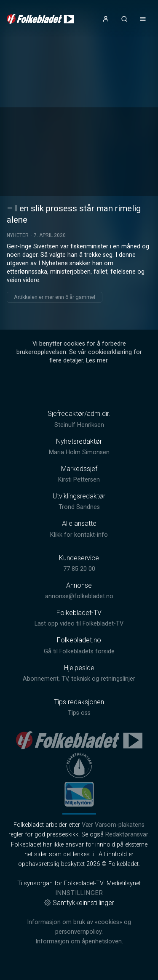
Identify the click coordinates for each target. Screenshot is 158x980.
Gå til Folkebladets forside (79, 651)
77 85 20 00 (79, 569)
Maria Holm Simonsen (79, 452)
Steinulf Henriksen (79, 425)
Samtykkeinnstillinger (79, 903)
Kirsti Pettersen (79, 480)
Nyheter (18, 235)
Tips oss (79, 713)
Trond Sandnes (79, 507)
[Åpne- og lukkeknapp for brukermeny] (106, 19)
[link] (40, 19)
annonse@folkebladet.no (79, 596)
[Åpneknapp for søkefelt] (124, 19)
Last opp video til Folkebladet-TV (79, 624)
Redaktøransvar (127, 835)
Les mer (97, 361)
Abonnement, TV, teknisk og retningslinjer (79, 679)
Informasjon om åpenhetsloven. (79, 941)
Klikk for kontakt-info (79, 535)
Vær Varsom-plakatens (113, 825)
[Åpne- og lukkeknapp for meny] (143, 19)
